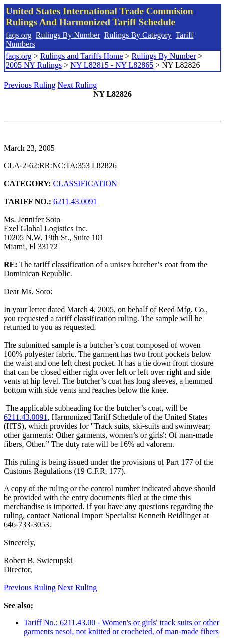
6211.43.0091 (75, 202)
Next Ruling (78, 85)
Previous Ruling (30, 85)
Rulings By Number (68, 35)
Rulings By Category (138, 35)
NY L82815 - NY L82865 (112, 65)
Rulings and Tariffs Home (82, 56)
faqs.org (19, 35)
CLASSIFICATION (85, 184)
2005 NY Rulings (34, 65)
